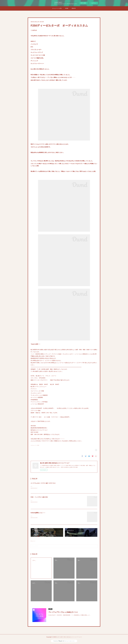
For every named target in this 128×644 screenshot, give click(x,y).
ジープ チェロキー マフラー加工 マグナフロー (43, 483)
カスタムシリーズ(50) (35, 445)
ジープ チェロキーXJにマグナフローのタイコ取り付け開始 (44, 486)
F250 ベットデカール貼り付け (39, 497)
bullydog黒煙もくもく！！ (38, 513)
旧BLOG (74, 8)
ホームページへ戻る (57, 8)
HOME (67, 8)
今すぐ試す (83, 3)
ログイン (94, 3)
